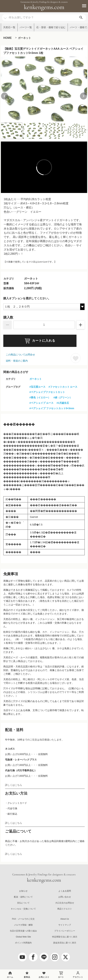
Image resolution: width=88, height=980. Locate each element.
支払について (23, 903)
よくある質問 (65, 891)
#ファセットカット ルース (63, 387)
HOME (7, 38)
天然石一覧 (9, 27)
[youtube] (22, 957)
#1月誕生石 (63, 403)
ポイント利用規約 (23, 943)
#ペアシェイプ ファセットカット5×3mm (52, 408)
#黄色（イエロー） (40, 397)
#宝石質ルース (37, 387)
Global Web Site (23, 937)
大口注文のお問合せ (65, 903)
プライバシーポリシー (65, 931)
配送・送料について (23, 897)
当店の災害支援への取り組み (23, 931)
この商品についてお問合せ (20, 355)
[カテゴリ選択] (5, 16)
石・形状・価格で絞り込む (51, 27)
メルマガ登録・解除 (23, 925)
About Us (65, 919)
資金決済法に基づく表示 (65, 943)
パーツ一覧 (26, 27)
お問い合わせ (65, 897)
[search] (81, 18)
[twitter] (66, 957)
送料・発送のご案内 (17, 361)
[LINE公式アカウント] (44, 957)
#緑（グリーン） (63, 397)
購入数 (8, 318)
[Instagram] (55, 957)
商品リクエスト (65, 909)
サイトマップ (65, 925)
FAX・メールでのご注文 (23, 919)
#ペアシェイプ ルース (41, 403)
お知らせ (23, 891)
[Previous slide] (5, 96)
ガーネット (24, 38)
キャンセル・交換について (23, 909)
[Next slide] (83, 96)
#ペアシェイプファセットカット (47, 392)
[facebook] (33, 957)
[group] (44, 89)
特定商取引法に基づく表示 (65, 937)
